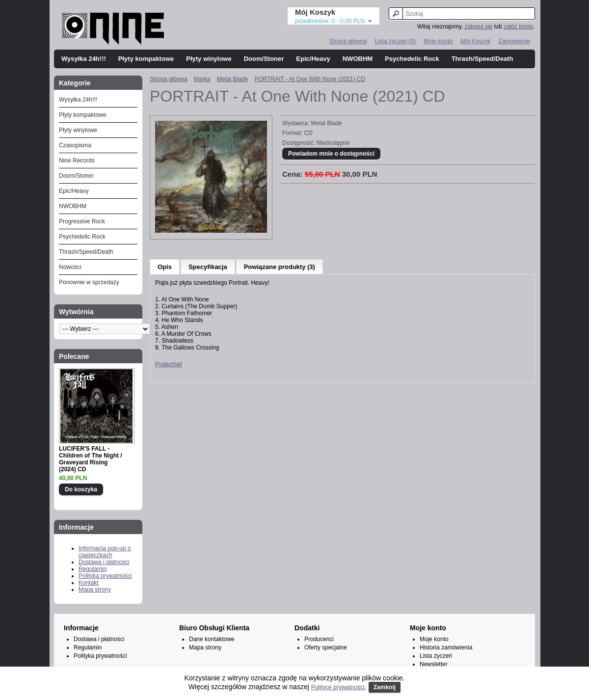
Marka (202, 79)
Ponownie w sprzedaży (89, 282)
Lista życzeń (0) (395, 41)
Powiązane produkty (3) (280, 267)
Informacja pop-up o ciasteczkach (105, 552)
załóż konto (519, 27)
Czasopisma (75, 145)
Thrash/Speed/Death (482, 59)
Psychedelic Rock (412, 59)
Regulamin (93, 569)
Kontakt (89, 583)
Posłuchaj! (169, 364)
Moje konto (438, 41)
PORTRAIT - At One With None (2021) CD (310, 79)
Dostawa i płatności (104, 562)
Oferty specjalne (326, 647)
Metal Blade (232, 79)
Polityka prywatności (105, 576)
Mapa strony (95, 590)
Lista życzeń (436, 656)
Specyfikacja (208, 267)
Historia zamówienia (446, 647)
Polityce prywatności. (339, 687)
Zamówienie (514, 41)
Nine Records (77, 161)
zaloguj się (479, 27)
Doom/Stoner (264, 59)
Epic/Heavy (313, 59)
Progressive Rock (82, 221)
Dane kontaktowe (212, 639)
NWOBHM (358, 59)
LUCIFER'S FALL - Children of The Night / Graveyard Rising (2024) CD (91, 459)
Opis (165, 267)
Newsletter (434, 664)
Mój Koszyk (475, 41)
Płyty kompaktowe (146, 59)
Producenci (319, 639)
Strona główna (348, 41)
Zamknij (385, 687)
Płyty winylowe (209, 59)
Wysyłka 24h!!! (84, 59)
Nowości (70, 267)
